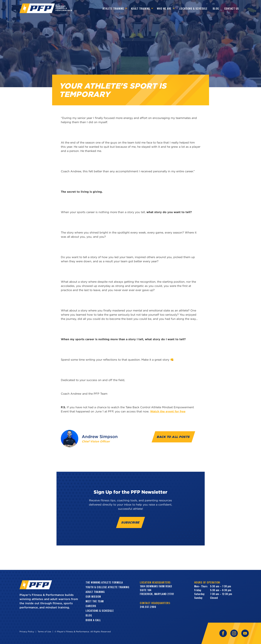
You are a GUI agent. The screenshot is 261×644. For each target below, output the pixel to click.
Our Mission (93, 596)
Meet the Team (95, 601)
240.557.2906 (148, 607)
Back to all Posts (173, 437)
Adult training (95, 592)
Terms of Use (44, 632)
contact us (232, 8)
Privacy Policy (27, 632)
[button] (115, 8)
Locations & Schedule (193, 8)
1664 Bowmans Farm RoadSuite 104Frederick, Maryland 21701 (157, 590)
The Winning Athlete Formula (104, 582)
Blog (216, 8)
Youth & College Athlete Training (107, 587)
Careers (91, 606)
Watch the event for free (168, 411)
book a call (93, 620)
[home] (46, 8)
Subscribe (130, 522)
